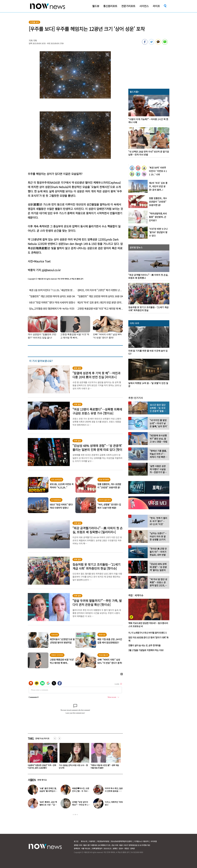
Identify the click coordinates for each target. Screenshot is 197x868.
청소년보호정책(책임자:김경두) (122, 841)
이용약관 (92, 841)
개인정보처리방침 (103, 841)
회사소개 (84, 841)
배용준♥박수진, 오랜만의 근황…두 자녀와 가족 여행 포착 (41, 767)
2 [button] (75, 815)
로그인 (76, 841)
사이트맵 (154, 841)
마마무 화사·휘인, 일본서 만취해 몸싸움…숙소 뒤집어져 (114, 791)
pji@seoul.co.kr (51, 270)
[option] (42, 757)
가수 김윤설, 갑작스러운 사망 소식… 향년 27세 (105, 767)
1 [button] (73, 815)
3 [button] (77, 815)
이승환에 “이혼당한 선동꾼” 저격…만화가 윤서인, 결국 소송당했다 (73, 767)
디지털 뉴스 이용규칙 (141, 841)
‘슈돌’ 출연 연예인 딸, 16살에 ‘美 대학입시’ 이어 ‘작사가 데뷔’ (48, 791)
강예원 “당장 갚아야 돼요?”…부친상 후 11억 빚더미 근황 (81, 805)
